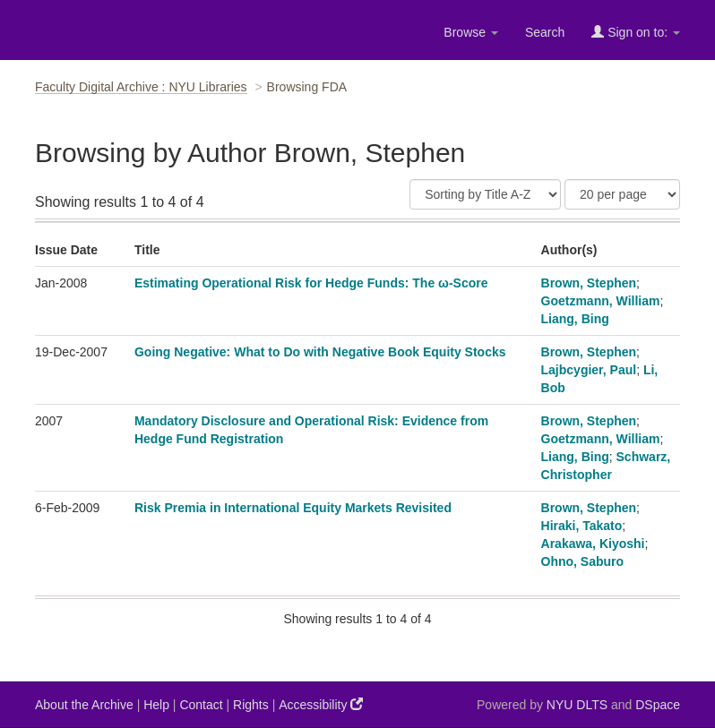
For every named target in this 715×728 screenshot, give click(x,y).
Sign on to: (636, 32)
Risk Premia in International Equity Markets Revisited (293, 508)
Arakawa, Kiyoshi (593, 544)
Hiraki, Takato (582, 526)
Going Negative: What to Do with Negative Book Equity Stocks (320, 352)
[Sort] (485, 194)
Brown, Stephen (589, 283)
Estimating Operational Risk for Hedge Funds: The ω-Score (311, 283)
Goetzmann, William (601, 301)
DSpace (658, 705)
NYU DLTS (577, 705)
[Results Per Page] (622, 194)
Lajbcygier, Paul (589, 370)
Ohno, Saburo (583, 561)
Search (545, 32)
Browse (471, 32)
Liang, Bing (575, 319)
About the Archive (84, 705)
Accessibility (321, 704)
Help (156, 705)
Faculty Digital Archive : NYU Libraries (141, 87)
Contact (201, 705)
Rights (251, 705)
